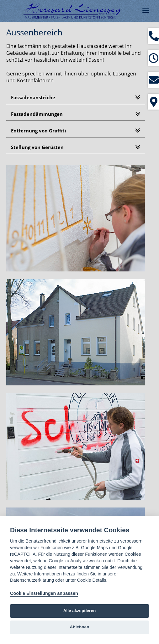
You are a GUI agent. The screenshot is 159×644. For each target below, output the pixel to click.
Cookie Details (92, 580)
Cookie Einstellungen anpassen (44, 593)
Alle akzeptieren (80, 611)
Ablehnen (80, 627)
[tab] (76, 98)
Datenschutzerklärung (32, 580)
